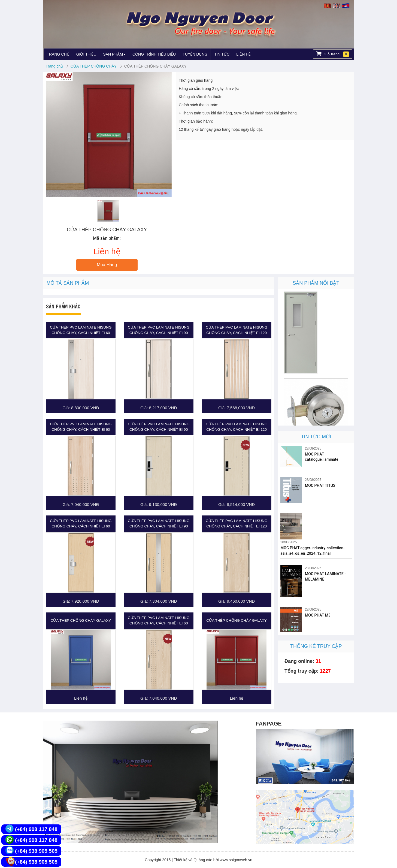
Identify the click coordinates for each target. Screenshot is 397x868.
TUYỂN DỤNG (195, 54)
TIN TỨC (222, 54)
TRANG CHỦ (58, 54)
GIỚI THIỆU (86, 54)
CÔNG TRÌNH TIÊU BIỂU (154, 54)
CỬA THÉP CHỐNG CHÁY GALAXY (81, 620)
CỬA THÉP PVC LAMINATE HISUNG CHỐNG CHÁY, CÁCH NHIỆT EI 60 (81, 330)
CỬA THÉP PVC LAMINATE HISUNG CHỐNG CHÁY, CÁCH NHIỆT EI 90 (159, 330)
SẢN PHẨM (114, 54)
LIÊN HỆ (243, 54)
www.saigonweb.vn (236, 860)
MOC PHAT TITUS (320, 485)
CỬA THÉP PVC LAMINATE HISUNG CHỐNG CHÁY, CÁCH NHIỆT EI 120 (237, 330)
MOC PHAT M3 (318, 615)
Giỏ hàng (333, 54)
